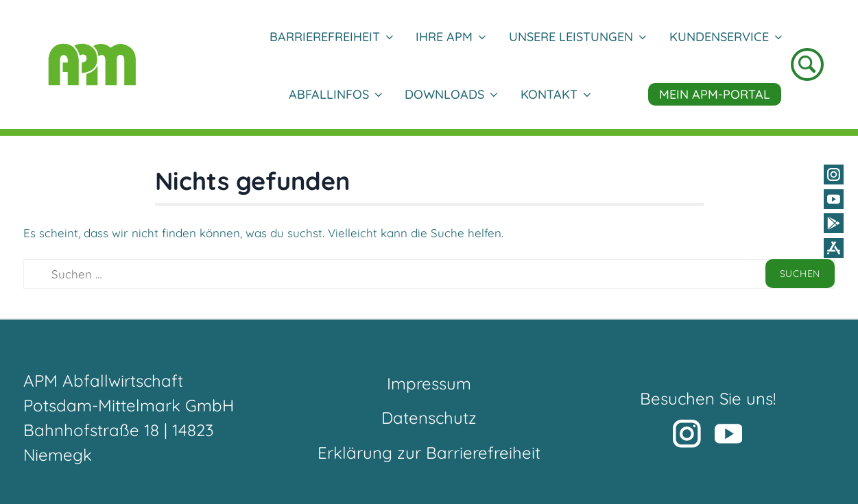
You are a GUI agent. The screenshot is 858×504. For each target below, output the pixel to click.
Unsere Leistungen (577, 37)
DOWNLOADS (451, 94)
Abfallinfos (335, 94)
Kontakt (555, 94)
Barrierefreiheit (331, 37)
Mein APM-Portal (715, 94)
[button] (673, 409)
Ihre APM (450, 37)
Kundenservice (725, 37)
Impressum (429, 383)
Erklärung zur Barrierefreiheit (429, 453)
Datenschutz (429, 418)
